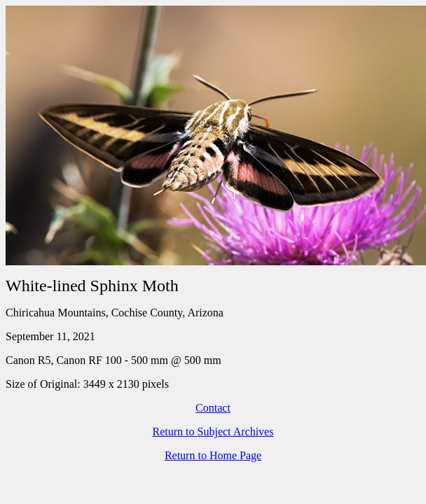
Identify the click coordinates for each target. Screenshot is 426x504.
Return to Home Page (213, 455)
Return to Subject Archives (213, 432)
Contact (213, 408)
